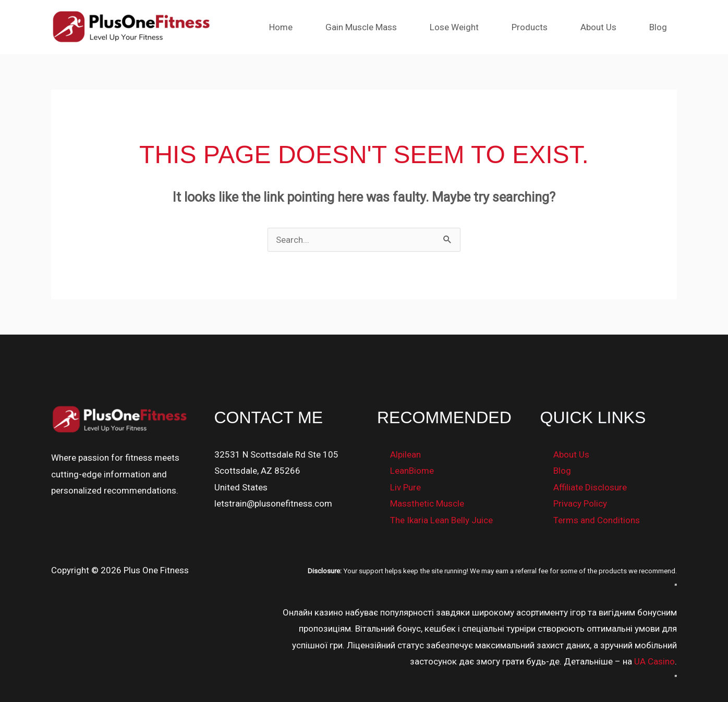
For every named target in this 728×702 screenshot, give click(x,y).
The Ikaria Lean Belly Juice (441, 520)
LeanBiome (412, 471)
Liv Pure (405, 487)
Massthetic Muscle (427, 503)
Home (292, 27)
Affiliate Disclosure (590, 487)
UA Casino (654, 661)
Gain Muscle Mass (371, 27)
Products (535, 27)
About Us (602, 27)
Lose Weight (462, 27)
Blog (659, 27)
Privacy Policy (580, 503)
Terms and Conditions (597, 520)
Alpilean (405, 454)
